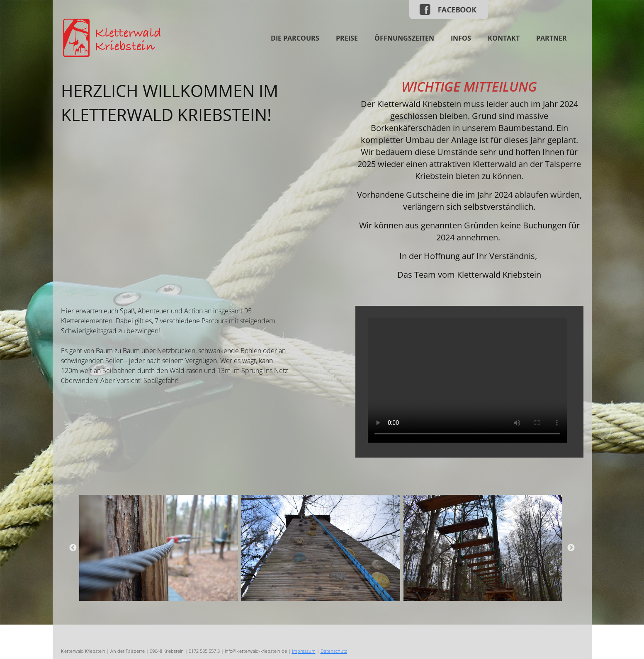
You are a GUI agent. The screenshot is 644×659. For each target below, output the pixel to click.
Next (571, 548)
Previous (73, 548)
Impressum (304, 651)
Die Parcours (295, 38)
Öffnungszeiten (404, 38)
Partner (552, 38)
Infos (461, 38)
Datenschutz (334, 651)
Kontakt (504, 38)
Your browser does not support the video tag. (467, 380)
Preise (347, 38)
